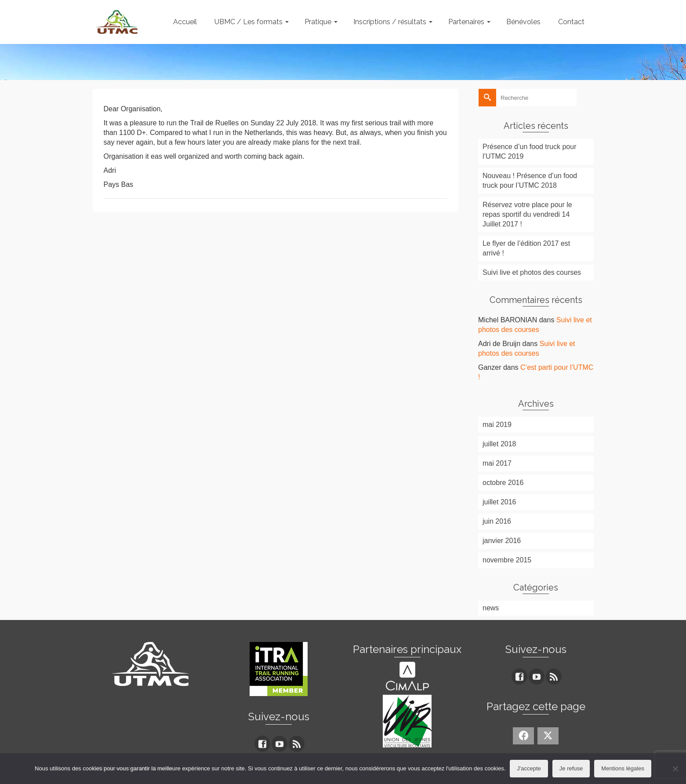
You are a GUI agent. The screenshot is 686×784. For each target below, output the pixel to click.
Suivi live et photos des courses (532, 272)
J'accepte (529, 768)
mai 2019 (497, 425)
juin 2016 (497, 521)
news (491, 608)
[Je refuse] (675, 769)
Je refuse (571, 768)
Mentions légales (623, 768)
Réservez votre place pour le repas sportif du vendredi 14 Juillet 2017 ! (527, 214)
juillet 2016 (499, 502)
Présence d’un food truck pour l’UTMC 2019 (529, 151)
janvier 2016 (502, 541)
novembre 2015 (507, 560)
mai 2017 (497, 463)
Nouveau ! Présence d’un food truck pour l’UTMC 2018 (530, 181)
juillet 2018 (499, 444)
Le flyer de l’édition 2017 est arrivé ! (526, 248)
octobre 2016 (503, 483)
